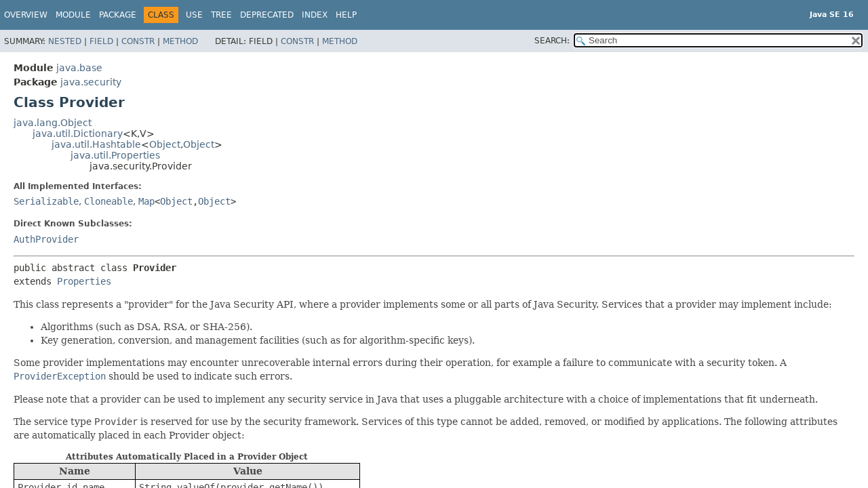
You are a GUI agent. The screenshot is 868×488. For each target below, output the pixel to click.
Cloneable (108, 201)
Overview (26, 15)
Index (315, 15)
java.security (91, 82)
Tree (221, 15)
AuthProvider (46, 239)
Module (73, 15)
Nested (65, 41)
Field (101, 41)
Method (180, 41)
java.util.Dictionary (78, 134)
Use (194, 15)
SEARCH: (552, 41)
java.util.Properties (115, 155)
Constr (138, 41)
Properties (84, 281)
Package (118, 15)
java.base (79, 68)
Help (346, 15)
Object (165, 144)
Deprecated (267, 15)
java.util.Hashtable (96, 144)
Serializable (46, 201)
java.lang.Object (53, 123)
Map (146, 201)
